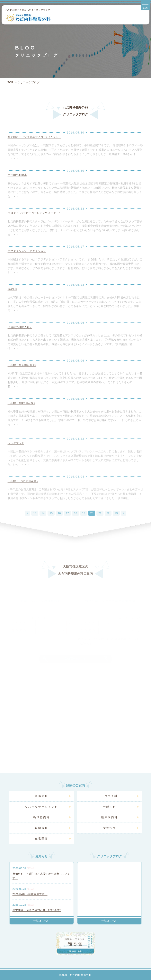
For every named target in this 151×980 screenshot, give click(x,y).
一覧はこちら (41, 921)
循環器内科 (42, 817)
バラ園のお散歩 (17, 181)
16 (59, 522)
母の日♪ (12, 295)
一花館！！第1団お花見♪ (23, 489)
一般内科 (110, 807)
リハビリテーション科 (41, 807)
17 (67, 522)
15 (51, 522)
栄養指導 (110, 828)
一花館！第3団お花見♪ (21, 409)
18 (75, 522)
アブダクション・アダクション (27, 257)
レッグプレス (16, 451)
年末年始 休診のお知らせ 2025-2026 (37, 910)
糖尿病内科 (109, 817)
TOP (10, 82)
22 (108, 522)
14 (43, 522)
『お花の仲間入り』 (20, 333)
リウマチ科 (109, 796)
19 (84, 522)
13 (35, 522)
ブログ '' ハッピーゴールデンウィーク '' (34, 218)
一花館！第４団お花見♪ (22, 371)
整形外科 (41, 796)
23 (116, 522)
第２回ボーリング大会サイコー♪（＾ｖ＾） (34, 143)
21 (100, 522)
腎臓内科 (41, 828)
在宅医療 (41, 839)
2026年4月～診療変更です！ (30, 894)
